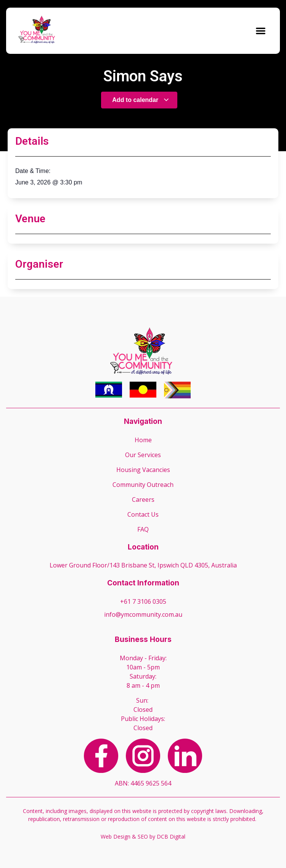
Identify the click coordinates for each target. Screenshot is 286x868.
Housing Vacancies (143, 470)
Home (143, 440)
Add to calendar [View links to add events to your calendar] (141, 100)
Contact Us (143, 514)
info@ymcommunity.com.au (143, 614)
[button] (261, 31)
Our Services (143, 455)
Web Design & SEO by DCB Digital (143, 836)
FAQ (143, 529)
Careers (143, 499)
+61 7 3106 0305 (143, 601)
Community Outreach (143, 485)
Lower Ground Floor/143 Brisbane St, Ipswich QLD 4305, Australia (143, 565)
